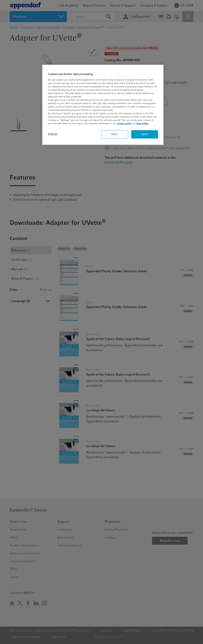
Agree (144, 134)
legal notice (142, 123)
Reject (115, 134)
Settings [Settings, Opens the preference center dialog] (53, 134)
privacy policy (124, 123)
